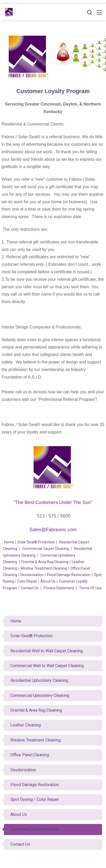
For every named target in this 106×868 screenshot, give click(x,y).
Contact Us (30, 588)
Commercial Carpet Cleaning (45, 549)
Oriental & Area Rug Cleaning (45, 562)
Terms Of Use (90, 588)
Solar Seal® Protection (36, 542)
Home (9, 542)
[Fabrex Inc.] (9, 12)
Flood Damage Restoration (69, 575)
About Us (48, 581)
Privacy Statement (59, 588)
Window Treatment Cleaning (44, 568)
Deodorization (32, 575)
